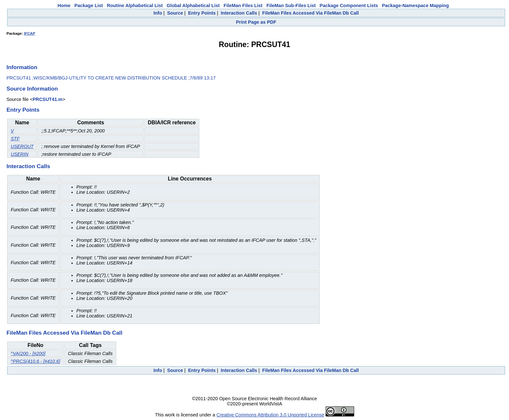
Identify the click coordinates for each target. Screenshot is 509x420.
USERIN (19, 154)
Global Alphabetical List (193, 6)
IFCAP (30, 33)
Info (158, 13)
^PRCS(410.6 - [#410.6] (35, 361)
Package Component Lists (349, 6)
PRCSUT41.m (47, 99)
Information (22, 67)
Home (64, 6)
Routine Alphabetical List (135, 6)
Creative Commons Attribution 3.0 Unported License (270, 415)
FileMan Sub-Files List (291, 6)
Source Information (32, 89)
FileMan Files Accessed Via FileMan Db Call (311, 13)
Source (175, 13)
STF (15, 139)
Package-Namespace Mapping (416, 6)
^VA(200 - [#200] (28, 353)
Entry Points (202, 13)
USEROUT (22, 146)
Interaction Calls (239, 13)
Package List (89, 6)
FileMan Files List (243, 6)
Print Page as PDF (256, 22)
